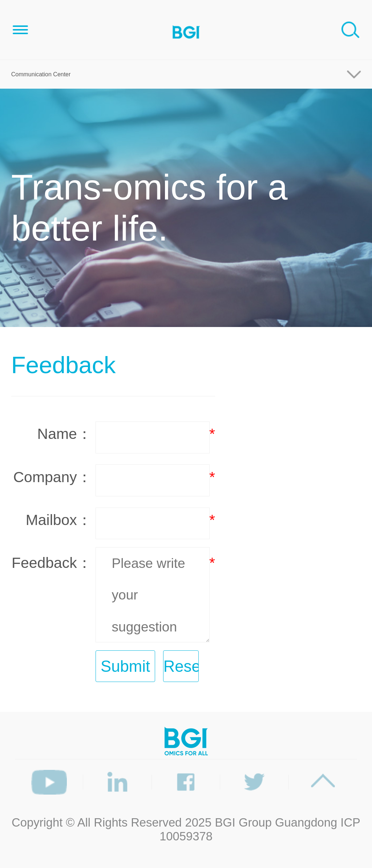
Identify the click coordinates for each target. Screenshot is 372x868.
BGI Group (243, 822)
